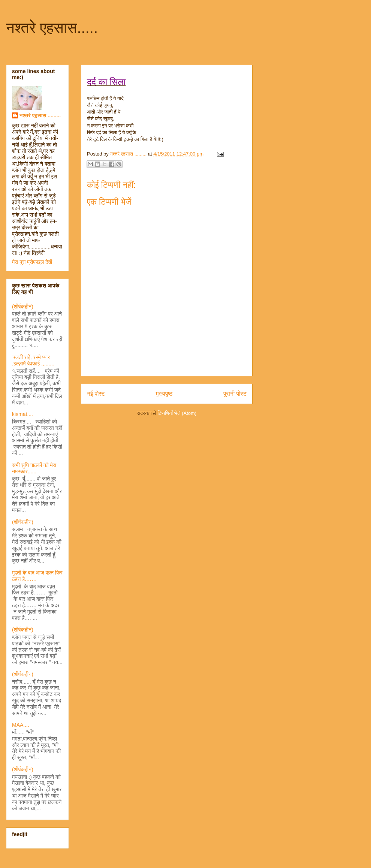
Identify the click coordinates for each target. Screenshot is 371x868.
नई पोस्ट (96, 394)
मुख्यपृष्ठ (164, 394)
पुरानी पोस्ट (235, 394)
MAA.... (21, 725)
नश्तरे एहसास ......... (40, 115)
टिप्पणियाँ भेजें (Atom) (177, 413)
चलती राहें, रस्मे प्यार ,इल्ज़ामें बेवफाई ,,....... (33, 360)
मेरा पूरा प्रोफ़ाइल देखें (32, 262)
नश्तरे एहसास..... (52, 28)
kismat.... (22, 414)
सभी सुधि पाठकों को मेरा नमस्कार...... (34, 468)
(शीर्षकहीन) (23, 307)
